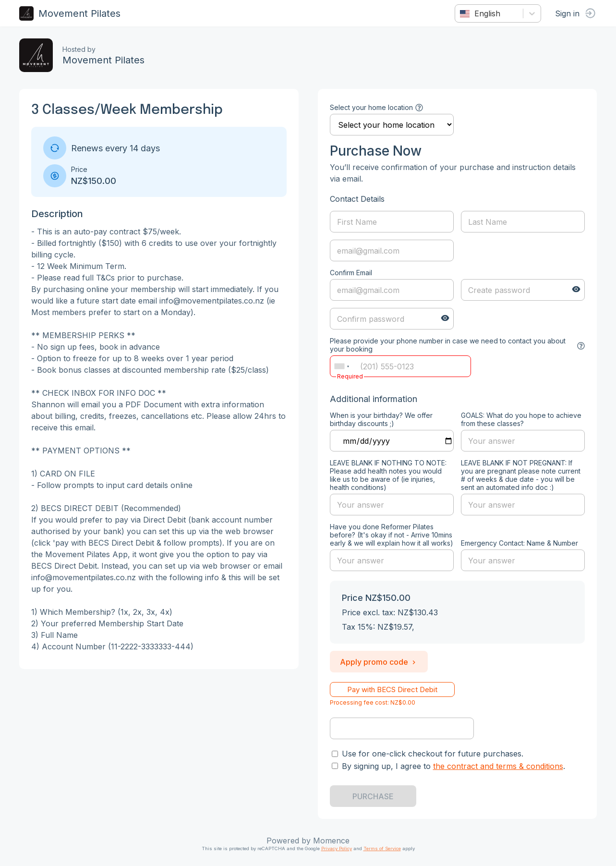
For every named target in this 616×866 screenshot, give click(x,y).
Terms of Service (382, 848)
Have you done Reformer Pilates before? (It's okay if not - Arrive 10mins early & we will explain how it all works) (392, 535)
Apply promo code (379, 662)
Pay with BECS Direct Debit (392, 689)
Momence (331, 841)
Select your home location (371, 107)
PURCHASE (373, 796)
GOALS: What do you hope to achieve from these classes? (521, 419)
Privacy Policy (337, 848)
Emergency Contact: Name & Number (519, 543)
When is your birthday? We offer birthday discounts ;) (381, 419)
